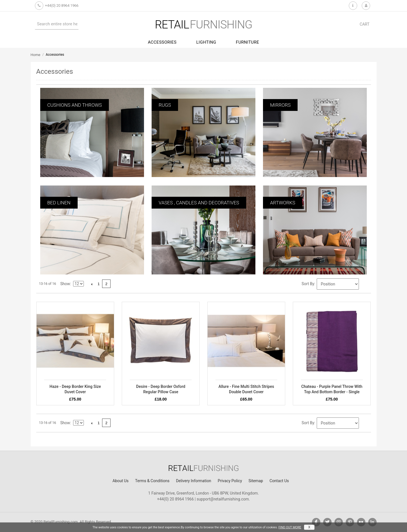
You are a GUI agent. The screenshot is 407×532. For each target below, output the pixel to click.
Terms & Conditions (152, 481)
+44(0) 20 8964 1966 (62, 5)
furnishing (203, 25)
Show (65, 284)
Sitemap (256, 481)
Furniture (248, 42)
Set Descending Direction (364, 284)
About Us (121, 481)
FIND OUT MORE (290, 527)
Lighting (206, 42)
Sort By (308, 284)
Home (36, 55)
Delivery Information (194, 481)
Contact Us (279, 481)
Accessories (162, 42)
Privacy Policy (230, 481)
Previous (92, 284)
